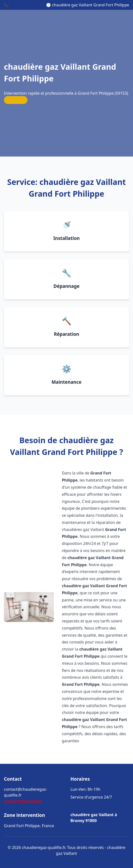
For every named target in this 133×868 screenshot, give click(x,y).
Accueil (10, 801)
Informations (30, 801)
